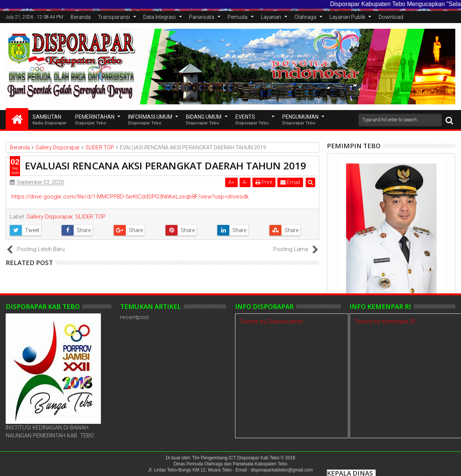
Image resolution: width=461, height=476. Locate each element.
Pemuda (237, 17)
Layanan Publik (347, 17)
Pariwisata (202, 17)
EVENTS (252, 120)
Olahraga (305, 17)
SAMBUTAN (50, 120)
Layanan (271, 17)
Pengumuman (300, 120)
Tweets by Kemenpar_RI (384, 321)
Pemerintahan (95, 120)
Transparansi (114, 17)
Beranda (81, 17)
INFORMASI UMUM (150, 120)
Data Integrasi (159, 17)
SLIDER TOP (90, 217)
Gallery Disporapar (50, 217)
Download (391, 17)
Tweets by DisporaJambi (271, 321)
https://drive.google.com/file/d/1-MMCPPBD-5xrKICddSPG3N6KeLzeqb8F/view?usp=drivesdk (130, 197)
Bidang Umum (204, 120)
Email (290, 182)
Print (264, 182)
